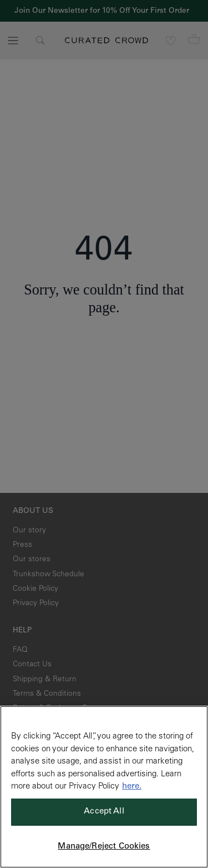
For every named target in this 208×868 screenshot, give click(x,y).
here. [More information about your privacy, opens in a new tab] (132, 787)
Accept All (104, 812)
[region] (104, 787)
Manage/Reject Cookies (104, 847)
